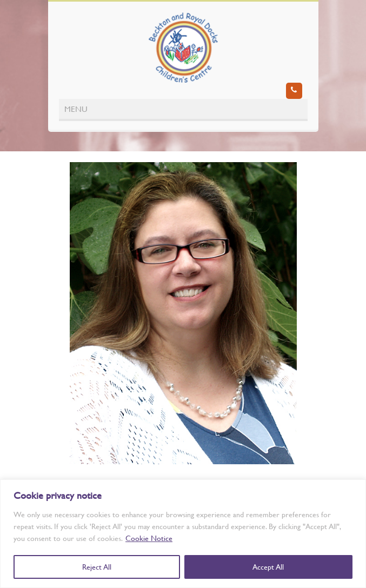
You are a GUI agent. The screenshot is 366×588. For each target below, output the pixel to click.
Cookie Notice (149, 538)
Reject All (97, 567)
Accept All (268, 567)
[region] (183, 534)
